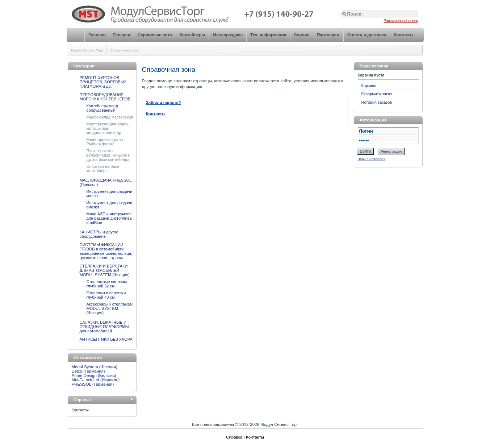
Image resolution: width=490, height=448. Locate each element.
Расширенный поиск (401, 21)
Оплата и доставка (367, 35)
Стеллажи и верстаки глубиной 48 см (106, 295)
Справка (234, 437)
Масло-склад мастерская (110, 117)
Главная (97, 35)
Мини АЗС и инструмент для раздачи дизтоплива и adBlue (109, 218)
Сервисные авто (155, 35)
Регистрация (391, 151)
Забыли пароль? (372, 159)
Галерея (122, 35)
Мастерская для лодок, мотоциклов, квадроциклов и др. (108, 128)
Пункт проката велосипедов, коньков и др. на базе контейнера (108, 155)
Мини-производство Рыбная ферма (105, 142)
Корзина (369, 86)
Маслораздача (228, 35)
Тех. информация (268, 35)
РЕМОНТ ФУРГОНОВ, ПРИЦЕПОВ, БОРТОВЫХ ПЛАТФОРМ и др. (103, 82)
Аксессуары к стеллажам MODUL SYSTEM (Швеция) (110, 308)
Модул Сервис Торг (87, 50)
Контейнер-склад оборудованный (102, 108)
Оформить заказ (377, 94)
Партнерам (328, 35)
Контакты (403, 35)
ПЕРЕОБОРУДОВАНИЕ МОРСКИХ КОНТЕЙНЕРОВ (105, 97)
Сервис (302, 35)
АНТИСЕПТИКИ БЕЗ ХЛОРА (106, 339)
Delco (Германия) (88, 371)
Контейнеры (192, 35)
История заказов (377, 102)
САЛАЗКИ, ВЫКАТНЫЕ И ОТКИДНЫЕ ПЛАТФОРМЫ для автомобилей (104, 327)
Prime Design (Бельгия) (94, 376)
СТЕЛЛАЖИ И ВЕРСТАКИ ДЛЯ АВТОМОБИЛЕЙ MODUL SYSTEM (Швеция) (105, 270)
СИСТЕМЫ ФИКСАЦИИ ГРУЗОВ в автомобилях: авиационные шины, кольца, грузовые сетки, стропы (106, 251)
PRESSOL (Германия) (93, 384)
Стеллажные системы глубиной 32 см (107, 284)
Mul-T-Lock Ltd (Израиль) (96, 380)
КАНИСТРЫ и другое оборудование (99, 234)
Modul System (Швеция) (95, 367)
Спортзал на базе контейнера (103, 169)
